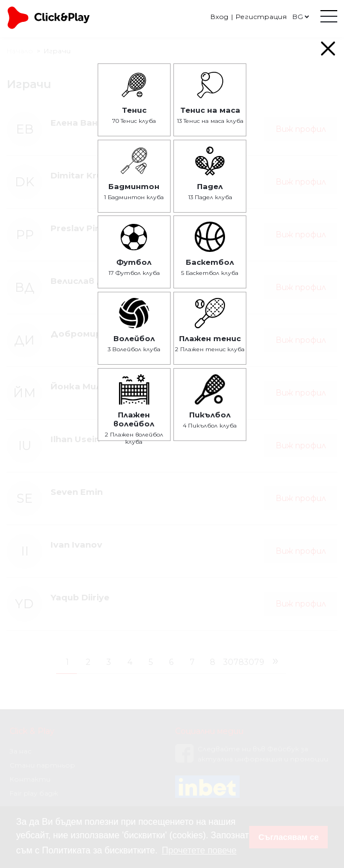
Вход (219, 17)
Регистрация (261, 17)
